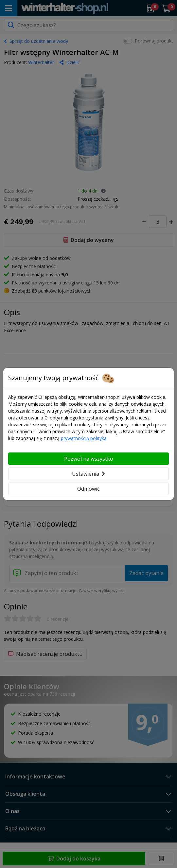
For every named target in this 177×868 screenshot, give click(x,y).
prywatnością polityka (84, 438)
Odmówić (88, 489)
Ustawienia (88, 474)
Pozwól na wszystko (89, 459)
